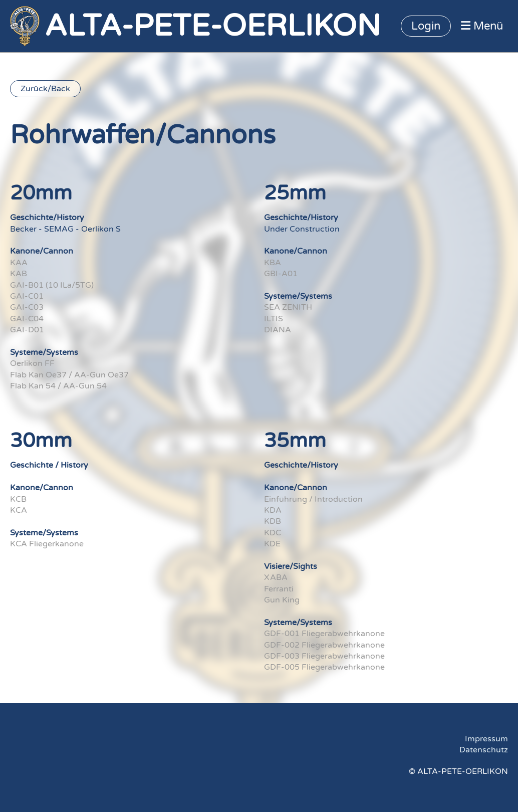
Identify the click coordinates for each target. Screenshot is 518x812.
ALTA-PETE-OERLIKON (213, 26)
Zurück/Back (45, 89)
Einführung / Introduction (313, 499)
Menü (482, 26)
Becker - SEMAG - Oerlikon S (65, 229)
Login (426, 26)
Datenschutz (484, 750)
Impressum (486, 739)
